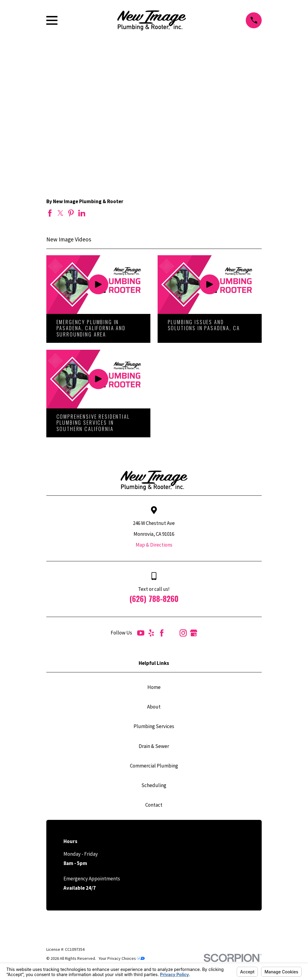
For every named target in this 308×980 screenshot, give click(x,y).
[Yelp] (151, 633)
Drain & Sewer (154, 746)
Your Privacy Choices (122, 958)
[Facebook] (162, 633)
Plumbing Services (154, 726)
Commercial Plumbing (154, 766)
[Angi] (173, 633)
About (154, 707)
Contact (154, 805)
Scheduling (154, 785)
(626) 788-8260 (154, 599)
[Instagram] (183, 633)
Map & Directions (154, 545)
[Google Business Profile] (194, 633)
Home (154, 687)
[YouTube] (141, 633)
